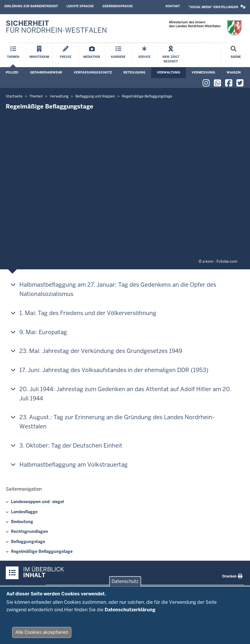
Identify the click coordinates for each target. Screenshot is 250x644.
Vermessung (203, 72)
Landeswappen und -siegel (37, 502)
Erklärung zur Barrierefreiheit (31, 6)
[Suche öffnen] (236, 55)
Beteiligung (134, 72)
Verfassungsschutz (93, 72)
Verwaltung (168, 72)
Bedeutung (22, 522)
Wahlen (234, 72)
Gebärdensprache (117, 6)
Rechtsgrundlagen (29, 531)
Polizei (12, 72)
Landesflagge (24, 512)
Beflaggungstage (28, 542)
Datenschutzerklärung (130, 611)
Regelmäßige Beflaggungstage (42, 551)
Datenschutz (125, 583)
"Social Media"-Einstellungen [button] (217, 7)
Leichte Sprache (80, 6)
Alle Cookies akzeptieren (42, 634)
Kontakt (173, 6)
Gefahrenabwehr (46, 72)
